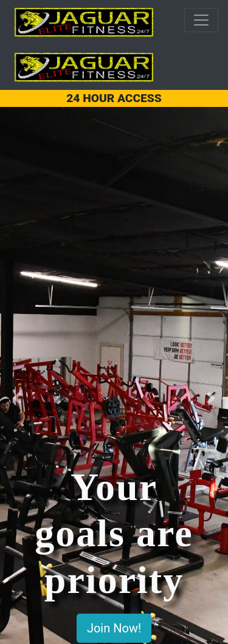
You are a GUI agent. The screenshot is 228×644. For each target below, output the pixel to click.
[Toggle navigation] (201, 20)
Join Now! (114, 628)
